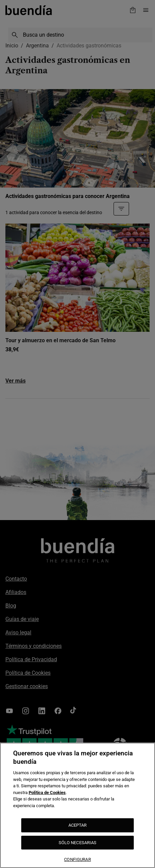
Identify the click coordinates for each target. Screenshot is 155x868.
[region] (77, 805)
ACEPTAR (78, 825)
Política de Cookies (47, 793)
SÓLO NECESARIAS (78, 843)
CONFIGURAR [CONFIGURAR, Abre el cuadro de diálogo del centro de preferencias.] (77, 859)
